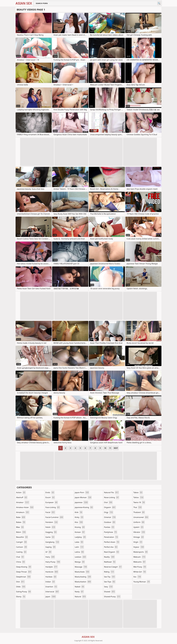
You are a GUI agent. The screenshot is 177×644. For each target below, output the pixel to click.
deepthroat (24, 577)
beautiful (22, 537)
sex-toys (110, 582)
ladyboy (80, 537)
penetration (111, 537)
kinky (79, 517)
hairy (50, 557)
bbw (20, 527)
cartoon (22, 547)
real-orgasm (112, 552)
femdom (52, 522)
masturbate (82, 572)
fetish (51, 527)
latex (79, 542)
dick (20, 582)
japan (51, 597)
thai (138, 507)
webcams (140, 562)
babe (21, 517)
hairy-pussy (53, 562)
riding (109, 572)
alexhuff (22, 497)
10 (105, 448)
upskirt (139, 527)
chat (20, 557)
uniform (139, 522)
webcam (140, 557)
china (21, 562)
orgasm (110, 507)
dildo (21, 587)
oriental (110, 517)
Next (116, 448)
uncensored (141, 517)
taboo (138, 492)
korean (80, 532)
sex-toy (110, 577)
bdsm (21, 532)
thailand (139, 512)
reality (109, 557)
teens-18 (139, 502)
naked (80, 587)
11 (110, 448)
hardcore (52, 572)
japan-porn (82, 492)
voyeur (139, 547)
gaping (51, 547)
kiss (79, 522)
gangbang (52, 542)
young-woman (142, 582)
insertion (51, 587)
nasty (79, 592)
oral (108, 502)
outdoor (110, 522)
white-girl (140, 572)
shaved (110, 592)
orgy (109, 512)
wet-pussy (140, 567)
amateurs (23, 512)
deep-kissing (24, 567)
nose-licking (112, 497)
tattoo (139, 497)
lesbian (81, 557)
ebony (21, 597)
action (21, 492)
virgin (138, 542)
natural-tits (112, 492)
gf (49, 552)
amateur (23, 502)
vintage (139, 537)
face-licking (53, 507)
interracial (52, 592)
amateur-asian (25, 507)
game (50, 537)
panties (109, 527)
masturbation (83, 582)
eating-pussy (24, 592)
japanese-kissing (84, 507)
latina (79, 552)
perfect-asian (112, 542)
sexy (109, 587)
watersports (141, 552)
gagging (51, 532)
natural (80, 597)
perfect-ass (111, 547)
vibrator (139, 532)
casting (21, 552)
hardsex (51, 577)
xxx (137, 577)
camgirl (22, 542)
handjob (52, 567)
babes (21, 522)
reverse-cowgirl (113, 567)
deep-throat (24, 572)
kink (79, 512)
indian (50, 582)
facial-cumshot (55, 517)
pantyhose (111, 532)
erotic (50, 492)
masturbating (83, 577)
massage (81, 567)
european (52, 502)
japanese (81, 502)
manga (80, 562)
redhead (110, 562)
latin (79, 547)
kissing (80, 527)
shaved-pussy (112, 597)
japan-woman (83, 497)
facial (50, 512)
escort (50, 497)
